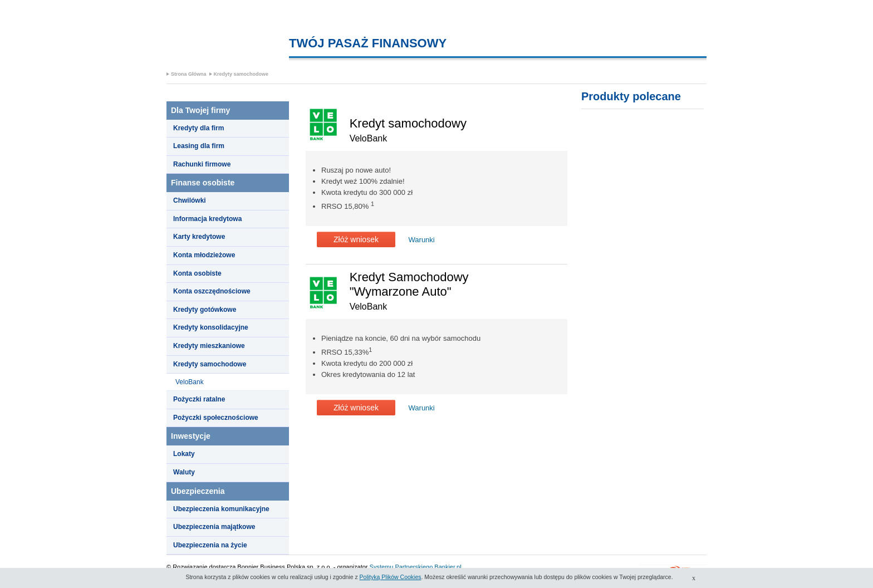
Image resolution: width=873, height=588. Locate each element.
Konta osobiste (197, 273)
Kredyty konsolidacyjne (211, 327)
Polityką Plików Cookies (391, 577)
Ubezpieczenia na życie (210, 545)
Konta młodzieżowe (204, 255)
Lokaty (184, 454)
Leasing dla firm (199, 146)
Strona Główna (189, 74)
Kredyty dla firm (198, 128)
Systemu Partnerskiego (401, 567)
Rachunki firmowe (202, 164)
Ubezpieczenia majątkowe (214, 527)
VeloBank (190, 382)
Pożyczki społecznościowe (216, 418)
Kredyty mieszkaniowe (209, 346)
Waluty (184, 472)
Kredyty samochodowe (241, 74)
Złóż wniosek (356, 239)
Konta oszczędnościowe (212, 291)
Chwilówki (190, 200)
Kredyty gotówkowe (205, 310)
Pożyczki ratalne (199, 399)
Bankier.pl (448, 567)
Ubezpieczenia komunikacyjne (221, 509)
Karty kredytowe (199, 237)
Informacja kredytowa (207, 219)
